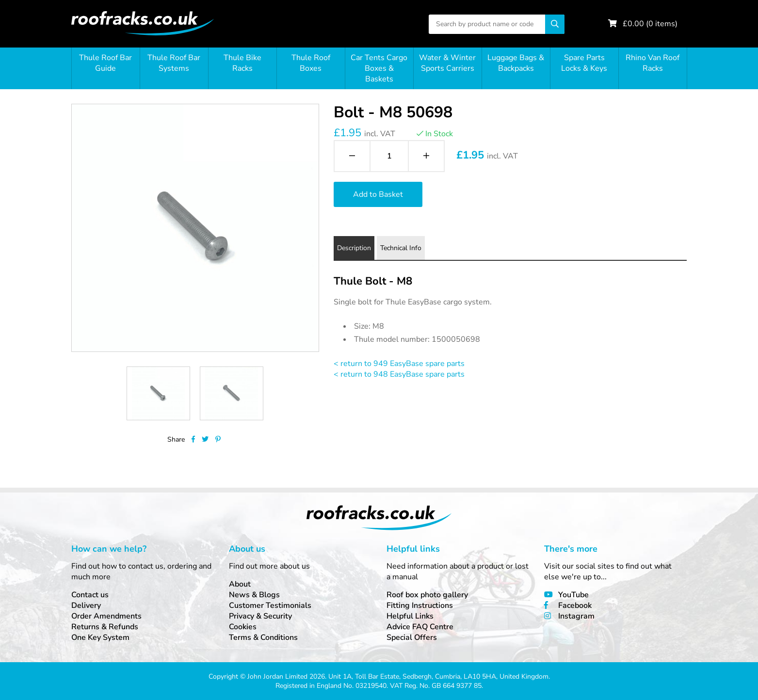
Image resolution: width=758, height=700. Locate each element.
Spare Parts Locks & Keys (584, 63)
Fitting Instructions (420, 605)
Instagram (576, 616)
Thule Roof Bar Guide (105, 63)
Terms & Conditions (263, 637)
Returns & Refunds (105, 627)
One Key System (100, 637)
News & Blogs (254, 595)
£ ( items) (650, 24)
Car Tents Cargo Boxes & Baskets (379, 68)
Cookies (243, 627)
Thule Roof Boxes (311, 63)
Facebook (575, 605)
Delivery (86, 605)
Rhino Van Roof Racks (653, 63)
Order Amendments (106, 616)
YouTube (573, 595)
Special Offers (412, 637)
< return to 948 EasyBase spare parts (399, 374)
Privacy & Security (260, 616)
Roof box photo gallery (427, 595)
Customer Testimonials (270, 605)
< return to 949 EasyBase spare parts (399, 364)
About (240, 584)
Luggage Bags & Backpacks (516, 63)
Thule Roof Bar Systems (174, 63)
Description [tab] (354, 248)
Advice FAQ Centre (420, 627)
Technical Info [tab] (401, 248)
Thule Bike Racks (242, 63)
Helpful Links (410, 616)
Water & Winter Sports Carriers (447, 63)
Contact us (90, 595)
